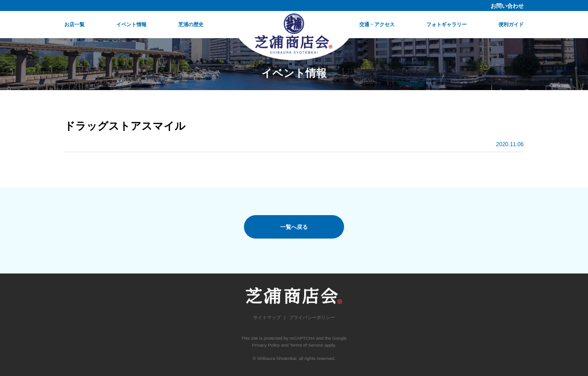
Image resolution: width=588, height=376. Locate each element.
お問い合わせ (507, 6)
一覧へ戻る (294, 227)
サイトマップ (267, 317)
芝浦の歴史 (191, 24)
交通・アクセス (377, 24)
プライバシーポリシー (312, 317)
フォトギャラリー (447, 24)
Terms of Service (307, 345)
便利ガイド (511, 24)
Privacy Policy (266, 345)
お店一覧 (74, 24)
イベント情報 (131, 24)
